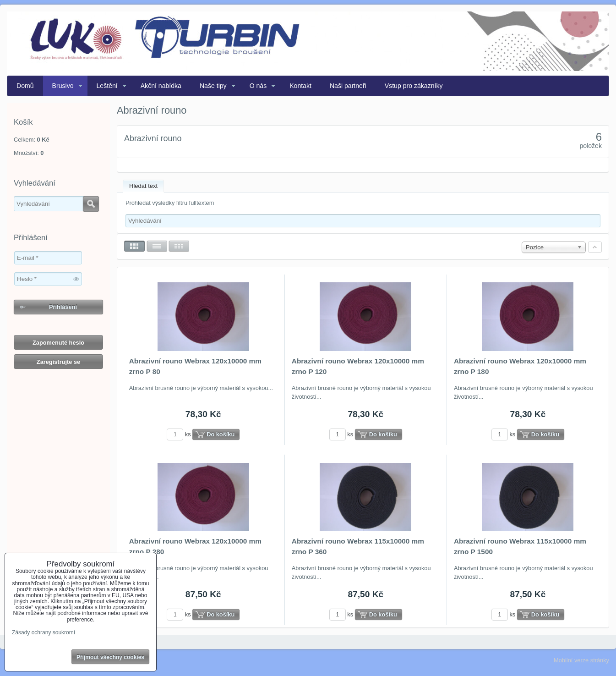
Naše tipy (213, 86)
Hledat (91, 204)
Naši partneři (348, 86)
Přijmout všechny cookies (110, 657)
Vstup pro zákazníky (414, 86)
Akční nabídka (161, 86)
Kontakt (300, 86)
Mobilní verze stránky (581, 660)
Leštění (107, 86)
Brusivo (63, 86)
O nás (258, 86)
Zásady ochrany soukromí (44, 632)
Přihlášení (63, 307)
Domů (25, 86)
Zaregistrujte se (58, 362)
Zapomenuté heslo (58, 343)
